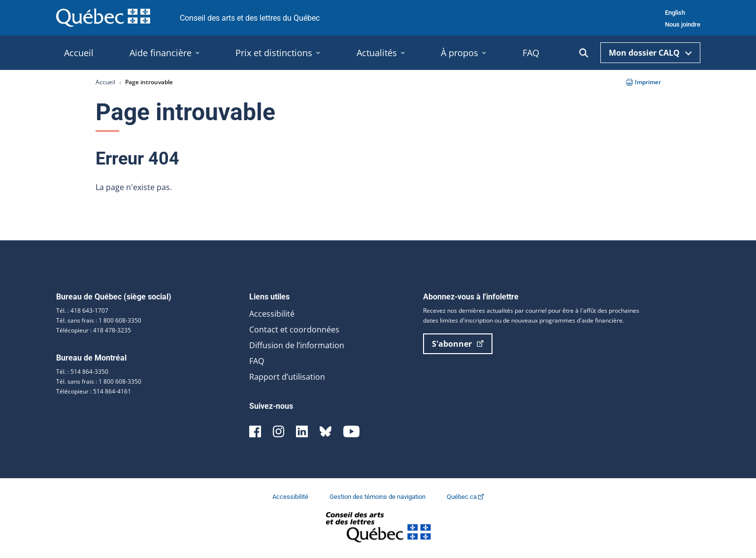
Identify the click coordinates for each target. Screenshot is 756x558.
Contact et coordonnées (294, 329)
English (675, 13)
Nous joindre (683, 24)
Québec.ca (465, 497)
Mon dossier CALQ (650, 53)
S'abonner (458, 344)
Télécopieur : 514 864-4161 (94, 391)
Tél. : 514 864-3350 (82, 372)
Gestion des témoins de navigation (378, 497)
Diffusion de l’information (297, 345)
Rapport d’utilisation (287, 377)
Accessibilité (272, 314)
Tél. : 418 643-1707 (82, 311)
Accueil (105, 82)
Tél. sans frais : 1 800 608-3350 (99, 320)
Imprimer (643, 82)
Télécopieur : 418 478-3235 (94, 330)
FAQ (257, 361)
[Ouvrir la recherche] (584, 53)
